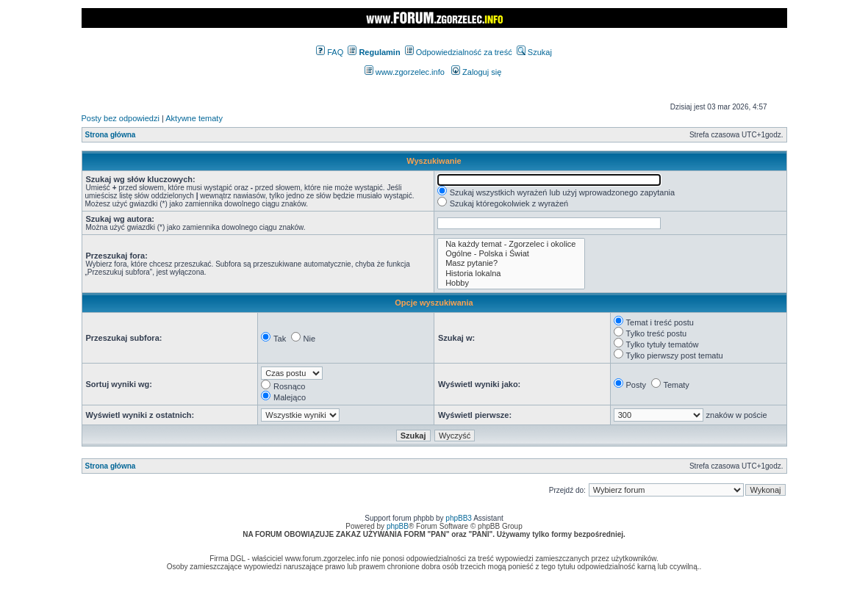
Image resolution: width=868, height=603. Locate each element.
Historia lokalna (511, 274)
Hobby (511, 283)
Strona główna (111, 135)
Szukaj (534, 52)
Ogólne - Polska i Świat (511, 254)
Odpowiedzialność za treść (459, 52)
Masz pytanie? (511, 263)
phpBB (398, 526)
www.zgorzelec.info (405, 72)
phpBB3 (459, 518)
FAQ (330, 52)
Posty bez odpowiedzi (121, 118)
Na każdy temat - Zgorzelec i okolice (511, 244)
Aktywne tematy (194, 118)
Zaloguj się (476, 72)
